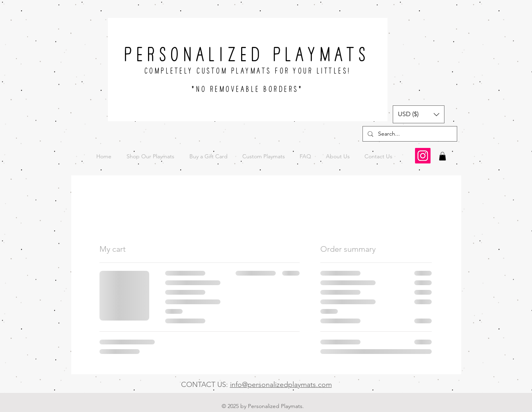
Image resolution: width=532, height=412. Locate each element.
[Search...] (409, 134)
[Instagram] (423, 156)
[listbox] (419, 114)
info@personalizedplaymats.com (281, 385)
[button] (419, 114)
